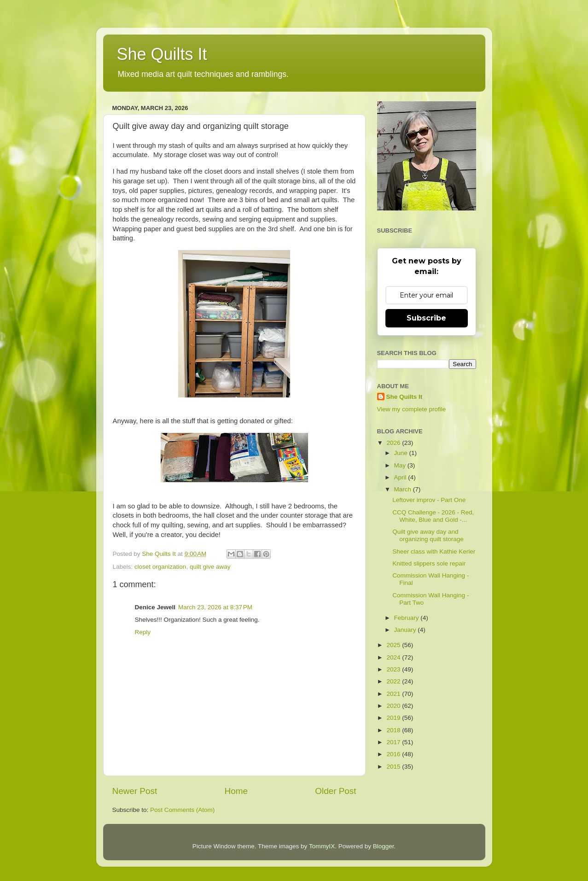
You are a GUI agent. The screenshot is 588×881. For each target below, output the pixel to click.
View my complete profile (412, 409)
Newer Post (135, 791)
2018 (394, 730)
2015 (394, 767)
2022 (394, 681)
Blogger (384, 846)
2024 (394, 657)
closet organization (160, 567)
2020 (394, 706)
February (408, 618)
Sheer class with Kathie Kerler (434, 551)
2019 (394, 718)
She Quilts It (162, 54)
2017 (394, 742)
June (402, 453)
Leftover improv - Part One (429, 500)
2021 (394, 694)
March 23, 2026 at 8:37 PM (215, 607)
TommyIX (322, 846)
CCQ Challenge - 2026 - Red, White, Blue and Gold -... (433, 516)
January (406, 630)
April (401, 477)
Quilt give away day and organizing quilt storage (428, 535)
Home (236, 791)
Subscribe (426, 318)
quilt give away (210, 567)
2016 (394, 754)
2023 (394, 669)
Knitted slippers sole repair (429, 563)
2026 (394, 443)
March (404, 489)
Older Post (335, 791)
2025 (394, 645)
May (401, 465)
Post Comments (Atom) (182, 810)
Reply (143, 632)
